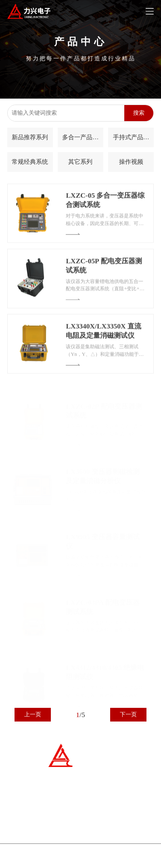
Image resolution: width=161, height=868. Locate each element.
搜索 (139, 113)
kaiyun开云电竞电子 (117, 859)
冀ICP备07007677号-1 (46, 859)
